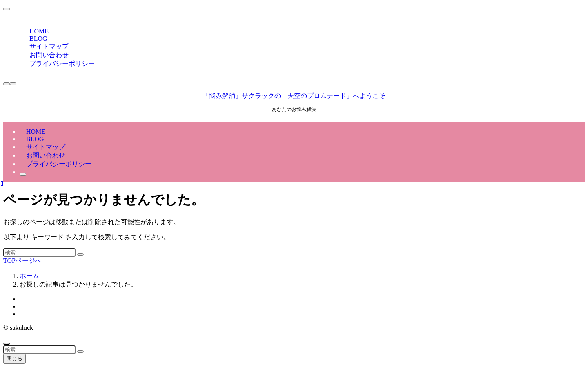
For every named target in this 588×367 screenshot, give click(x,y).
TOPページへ (22, 261)
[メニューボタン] (13, 84)
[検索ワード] (39, 252)
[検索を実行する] (80, 254)
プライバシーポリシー (62, 63)
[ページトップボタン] (7, 344)
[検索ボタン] (23, 174)
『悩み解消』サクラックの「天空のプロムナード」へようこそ (294, 96)
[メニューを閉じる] (7, 9)
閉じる (14, 359)
